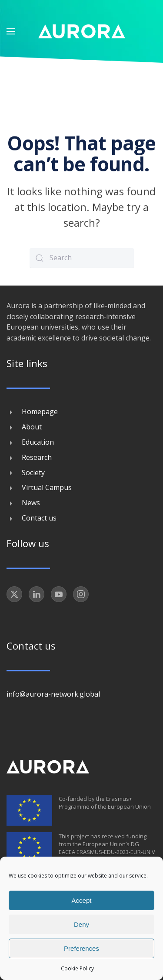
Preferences (81, 948)
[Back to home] (82, 31)
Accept (82, 900)
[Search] (82, 258)
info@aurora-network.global (53, 694)
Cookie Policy (77, 968)
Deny (81, 924)
